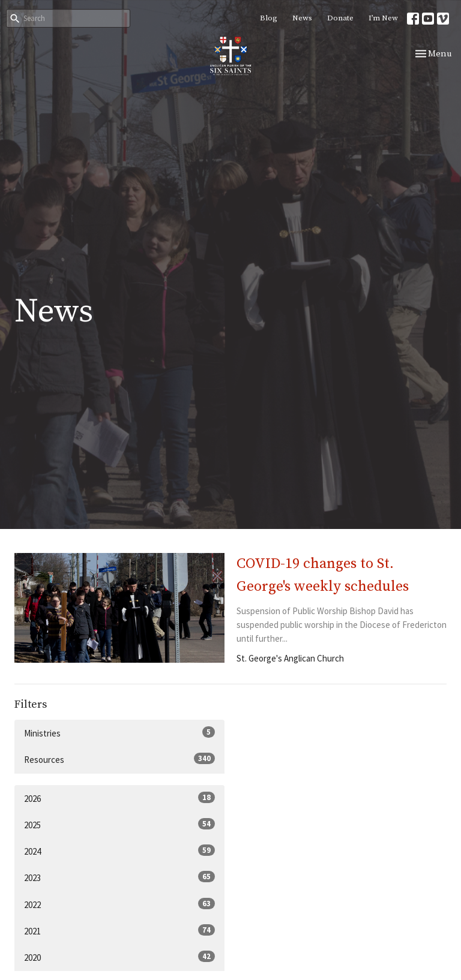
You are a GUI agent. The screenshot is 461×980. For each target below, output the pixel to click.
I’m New (383, 18)
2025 (119, 824)
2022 (119, 904)
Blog (269, 18)
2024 (119, 851)
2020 (119, 957)
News (302, 18)
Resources (119, 759)
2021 (119, 931)
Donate (340, 18)
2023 (119, 877)
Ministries (119, 733)
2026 (119, 798)
